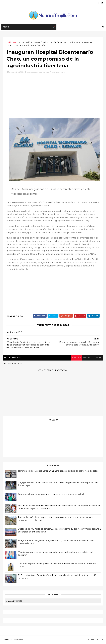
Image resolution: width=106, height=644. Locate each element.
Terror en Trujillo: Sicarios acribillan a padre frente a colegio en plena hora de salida (58, 472)
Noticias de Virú (49, 43)
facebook (97, 358)
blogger (76, 358)
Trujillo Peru (12, 43)
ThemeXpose (18, 640)
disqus (86, 358)
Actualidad (24, 43)
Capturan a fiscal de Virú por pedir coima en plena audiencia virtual (51, 495)
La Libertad (35, 43)
